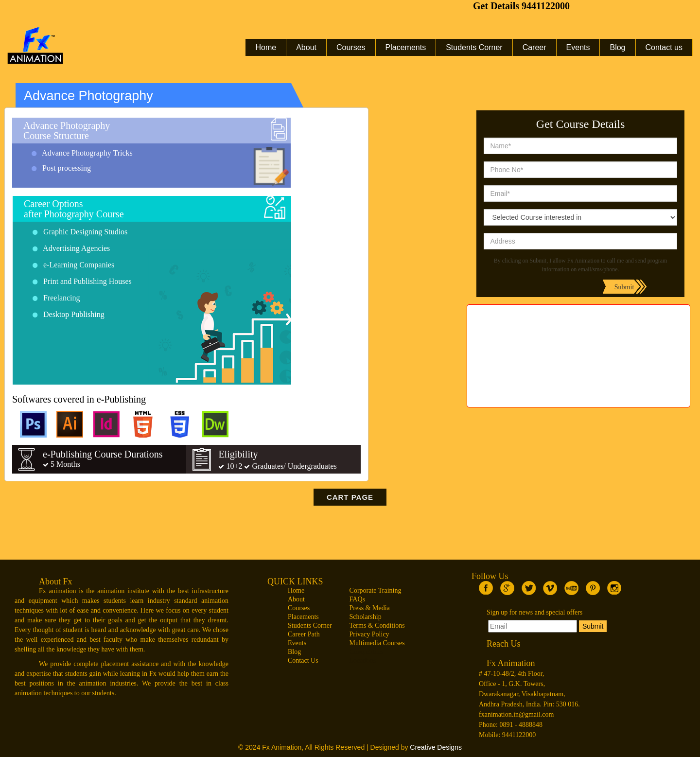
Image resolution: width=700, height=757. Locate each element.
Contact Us (303, 660)
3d (578, 339)
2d (578, 353)
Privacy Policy (369, 634)
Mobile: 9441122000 (507, 735)
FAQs (357, 599)
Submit (593, 626)
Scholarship (366, 617)
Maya (578, 368)
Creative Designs (436, 747)
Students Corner (474, 47)
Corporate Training (376, 590)
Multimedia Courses (377, 643)
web (578, 310)
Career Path (304, 634)
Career (534, 47)
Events (578, 47)
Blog (617, 47)
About (306, 47)
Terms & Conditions (377, 625)
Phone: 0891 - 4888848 (511, 725)
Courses (351, 47)
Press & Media (370, 608)
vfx (578, 324)
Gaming (579, 397)
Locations (363, 660)
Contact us (664, 47)
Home (266, 47)
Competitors (366, 652)
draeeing (579, 383)
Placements (406, 47)
